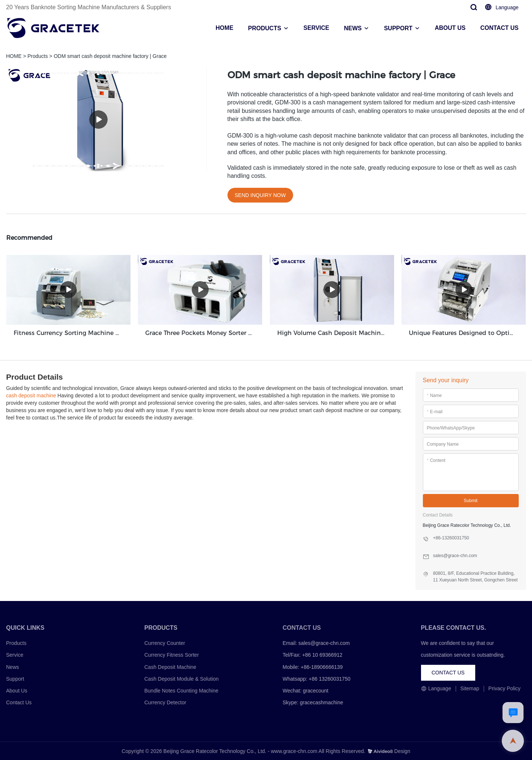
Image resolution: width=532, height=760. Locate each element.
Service (15, 655)
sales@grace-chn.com (324, 643)
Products (37, 56)
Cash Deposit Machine (171, 667)
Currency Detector (166, 702)
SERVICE (316, 28)
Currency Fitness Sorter (172, 655)
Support (15, 678)
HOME (225, 28)
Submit (471, 500)
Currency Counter (165, 643)
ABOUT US (450, 28)
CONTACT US (500, 28)
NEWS (353, 28)
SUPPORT (398, 28)
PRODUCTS (265, 28)
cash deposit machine (31, 395)
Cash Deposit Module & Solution (182, 678)
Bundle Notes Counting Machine (182, 690)
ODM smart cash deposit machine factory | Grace (110, 56)
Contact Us (19, 702)
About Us (17, 690)
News (13, 667)
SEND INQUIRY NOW (260, 195)
